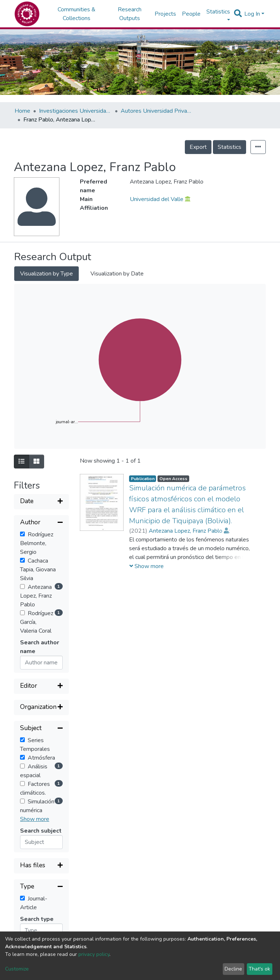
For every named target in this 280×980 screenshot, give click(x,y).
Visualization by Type (46, 274)
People (191, 14)
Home (22, 111)
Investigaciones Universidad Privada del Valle (75, 111)
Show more (35, 819)
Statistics (230, 147)
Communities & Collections (77, 14)
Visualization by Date (117, 274)
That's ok (259, 969)
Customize (17, 969)
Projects (165, 14)
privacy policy (94, 954)
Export (198, 147)
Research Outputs (130, 14)
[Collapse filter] (41, 523)
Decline (233, 969)
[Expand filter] (41, 502)
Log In (252, 14)
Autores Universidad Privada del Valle (157, 111)
